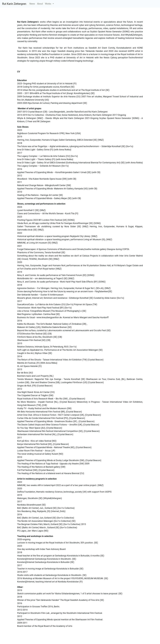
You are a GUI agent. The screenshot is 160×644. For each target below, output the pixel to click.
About (40, 4)
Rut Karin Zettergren (14, 4)
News (32, 4)
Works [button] (49, 4)
